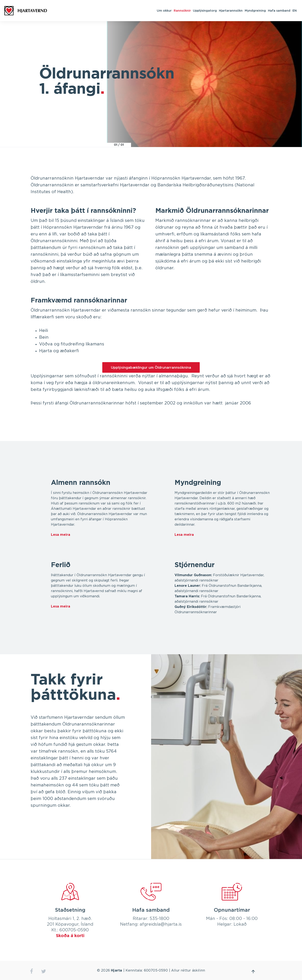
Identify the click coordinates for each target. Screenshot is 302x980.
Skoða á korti (70, 936)
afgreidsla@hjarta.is (161, 924)
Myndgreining (255, 10)
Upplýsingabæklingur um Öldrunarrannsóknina (151, 367)
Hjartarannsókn (231, 10)
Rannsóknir (182, 10)
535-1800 (159, 919)
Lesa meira (61, 535)
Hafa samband (279, 10)
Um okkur (164, 10)
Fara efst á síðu (253, 972)
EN (295, 10)
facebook (32, 971)
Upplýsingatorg (205, 10)
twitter (44, 971)
